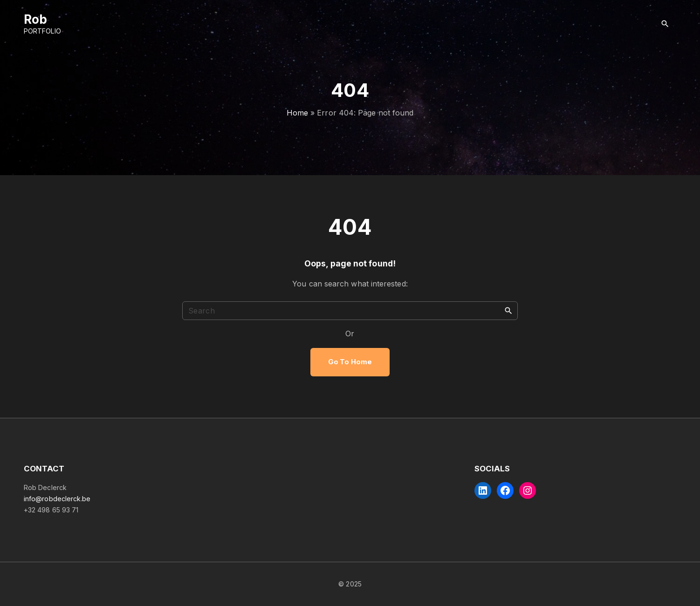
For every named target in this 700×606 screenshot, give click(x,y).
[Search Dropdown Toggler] (665, 24)
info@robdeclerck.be (57, 499)
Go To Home (350, 362)
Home (297, 113)
